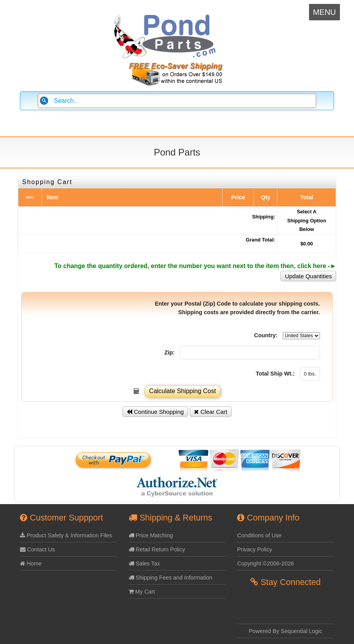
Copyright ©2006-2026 (265, 563)
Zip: (169, 352)
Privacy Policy (255, 549)
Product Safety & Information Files (66, 535)
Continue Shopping (155, 412)
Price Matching (151, 535)
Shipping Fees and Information (171, 578)
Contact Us (37, 549)
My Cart (142, 592)
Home (31, 563)
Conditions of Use (259, 535)
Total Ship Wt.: (275, 374)
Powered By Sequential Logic (286, 631)
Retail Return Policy (157, 549)
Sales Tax (144, 563)
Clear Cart (211, 412)
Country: (266, 335)
